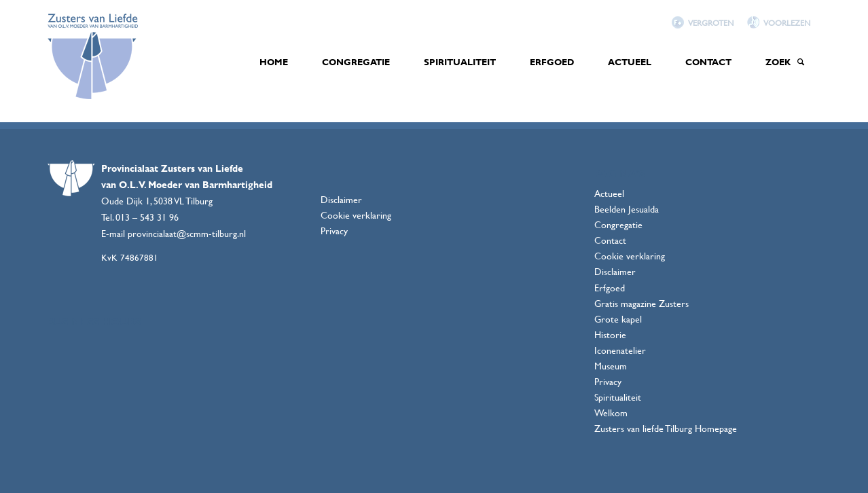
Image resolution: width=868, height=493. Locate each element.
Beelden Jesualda (627, 209)
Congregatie (618, 224)
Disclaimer (341, 199)
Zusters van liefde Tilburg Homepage (666, 428)
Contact (610, 240)
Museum (611, 366)
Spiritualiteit (618, 397)
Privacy (334, 231)
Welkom (611, 413)
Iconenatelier (620, 350)
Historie (610, 334)
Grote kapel (618, 319)
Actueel (609, 193)
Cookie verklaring (356, 215)
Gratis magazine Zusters (641, 303)
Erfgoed (610, 288)
